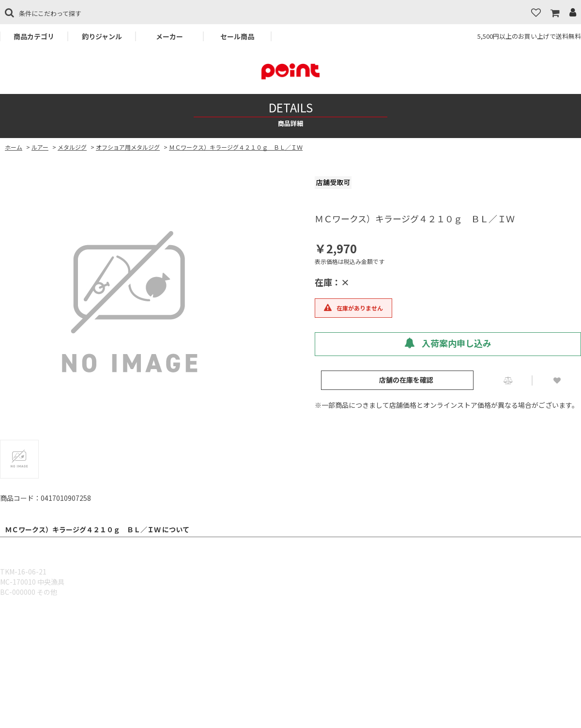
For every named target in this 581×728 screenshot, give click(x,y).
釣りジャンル (102, 36)
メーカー (169, 36)
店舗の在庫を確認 (406, 380)
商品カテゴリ (34, 36)
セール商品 (237, 36)
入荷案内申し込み (448, 343)
